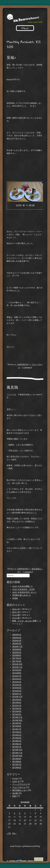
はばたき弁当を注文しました (24, 592)
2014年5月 (17, 735)
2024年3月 (17, 641)
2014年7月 (17, 729)
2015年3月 (17, 714)
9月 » (14, 833)
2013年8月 (17, 762)
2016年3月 (17, 688)
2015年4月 (17, 711)
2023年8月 (17, 649)
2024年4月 (17, 638)
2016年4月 (17, 685)
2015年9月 (17, 700)
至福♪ (11, 57)
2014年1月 (17, 747)
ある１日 (16, 609)
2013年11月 (17, 753)
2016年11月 (17, 667)
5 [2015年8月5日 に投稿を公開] (20, 813)
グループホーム (19, 787)
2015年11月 (17, 697)
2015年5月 (17, 708)
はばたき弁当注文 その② (23, 589)
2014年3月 (17, 741)
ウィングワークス (20, 784)
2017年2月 (17, 661)
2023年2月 (17, 652)
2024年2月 (17, 643)
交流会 (15, 598)
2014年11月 (17, 717)
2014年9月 (17, 723)
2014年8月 (17, 726)
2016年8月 (17, 673)
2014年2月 (17, 744)
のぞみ (15, 778)
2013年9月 (17, 759)
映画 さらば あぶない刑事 (24, 621)
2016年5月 (17, 682)
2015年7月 (17, 706)
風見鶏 (12, 387)
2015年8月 (17, 703)
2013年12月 (17, 750)
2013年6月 (17, 768)
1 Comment (27, 367)
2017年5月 (17, 658)
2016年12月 (17, 664)
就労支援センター (20, 790)
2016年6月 (17, 679)
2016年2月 (17, 691)
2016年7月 (17, 676)
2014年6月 (17, 732)
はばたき (16, 781)
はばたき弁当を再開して (23, 586)
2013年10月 (17, 756)
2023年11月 (17, 647)
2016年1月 (17, 694)
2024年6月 (17, 635)
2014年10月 (17, 720)
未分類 (15, 793)
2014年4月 (17, 738)
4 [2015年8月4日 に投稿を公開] (15, 813)
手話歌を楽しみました (22, 595)
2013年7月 (17, 765)
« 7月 (9, 833)
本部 (14, 796)
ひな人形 (16, 615)
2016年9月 (17, 670)
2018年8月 (17, 655)
